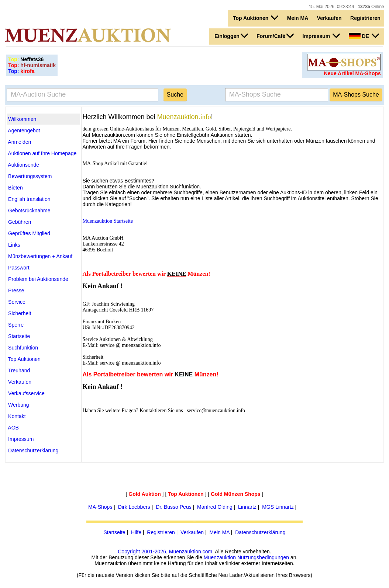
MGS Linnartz (278, 507)
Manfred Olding (215, 507)
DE (364, 36)
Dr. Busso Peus (174, 507)
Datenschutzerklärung (260, 532)
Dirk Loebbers (134, 507)
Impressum (321, 36)
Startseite (115, 532)
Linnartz (247, 507)
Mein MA (298, 18)
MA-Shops (100, 507)
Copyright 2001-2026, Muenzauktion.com (165, 552)
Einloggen (231, 36)
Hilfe (136, 532)
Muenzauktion (220, 557)
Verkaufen (329, 18)
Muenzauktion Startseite (108, 221)
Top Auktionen (256, 18)
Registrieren (365, 18)
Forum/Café (275, 36)
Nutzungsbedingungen (263, 557)
